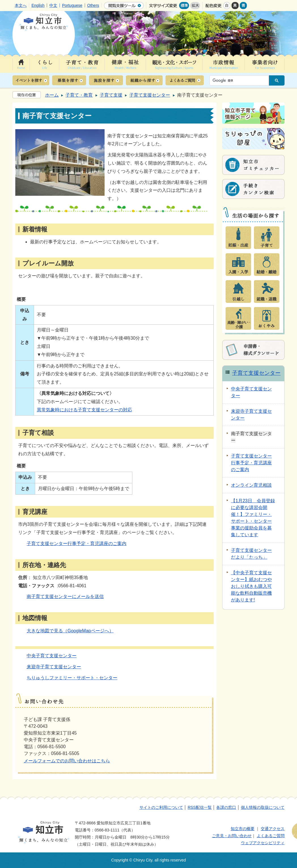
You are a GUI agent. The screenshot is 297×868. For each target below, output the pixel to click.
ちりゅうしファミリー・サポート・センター (72, 678)
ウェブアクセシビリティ (263, 843)
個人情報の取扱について (263, 807)
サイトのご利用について (161, 807)
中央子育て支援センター (52, 656)
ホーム (52, 95)
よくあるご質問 (271, 836)
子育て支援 (111, 95)
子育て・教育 (79, 95)
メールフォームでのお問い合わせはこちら (67, 761)
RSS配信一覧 (200, 807)
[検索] (241, 80)
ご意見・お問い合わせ (232, 836)
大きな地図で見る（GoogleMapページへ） (70, 631)
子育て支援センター (150, 95)
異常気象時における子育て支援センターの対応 (84, 410)
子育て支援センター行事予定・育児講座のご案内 (77, 543)
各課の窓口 (226, 807)
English (38, 5)
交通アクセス (273, 829)
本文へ (21, 5)
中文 (53, 5)
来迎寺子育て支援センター (54, 667)
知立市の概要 (243, 829)
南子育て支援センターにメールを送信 (65, 596)
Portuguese (72, 5)
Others (93, 5)
